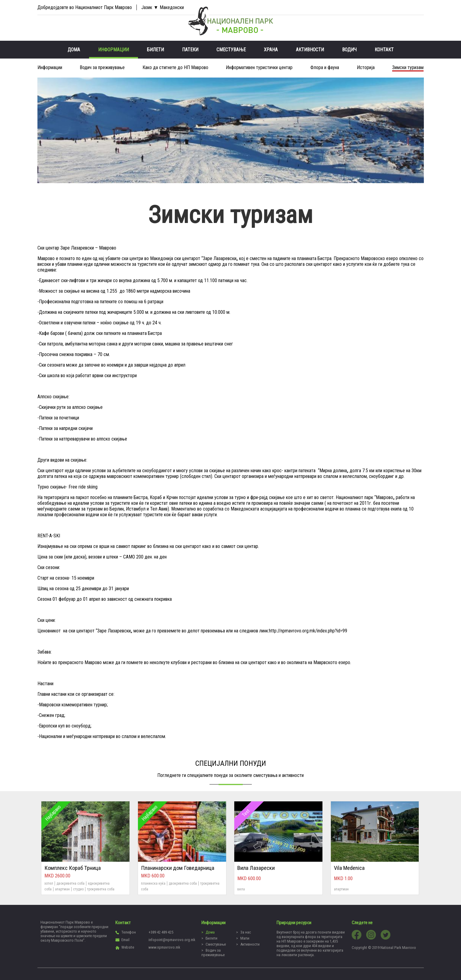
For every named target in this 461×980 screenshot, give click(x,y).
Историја (366, 67)
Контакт (384, 50)
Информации (114, 50)
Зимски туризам (408, 67)
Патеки (190, 50)
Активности (310, 50)
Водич (349, 50)
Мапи (245, 938)
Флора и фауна (325, 67)
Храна (271, 50)
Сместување (231, 50)
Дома (74, 50)
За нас (246, 932)
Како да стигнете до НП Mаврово (175, 67)
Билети (155, 50)
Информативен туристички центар (259, 67)
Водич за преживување (102, 67)
